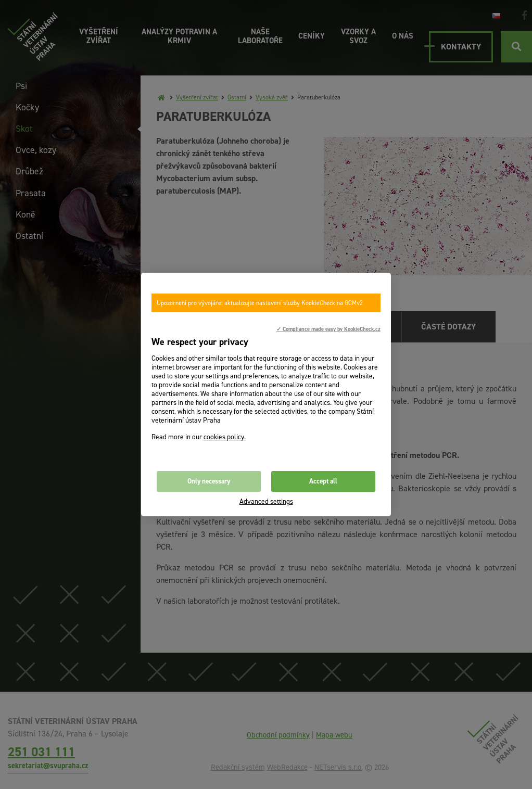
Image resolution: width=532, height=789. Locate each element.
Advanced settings (266, 501)
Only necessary (209, 481)
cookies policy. (225, 437)
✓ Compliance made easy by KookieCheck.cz (328, 329)
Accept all (323, 481)
